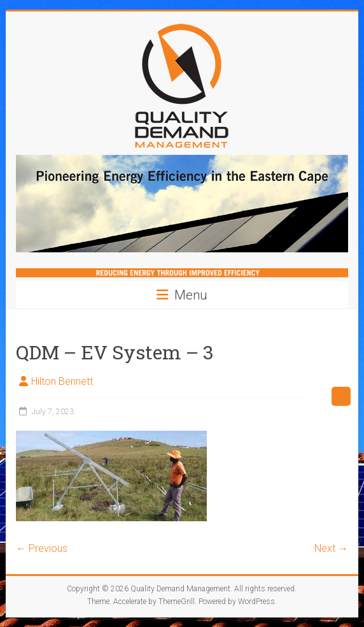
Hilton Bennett (62, 381)
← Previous (42, 548)
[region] (182, 204)
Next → (331, 548)
